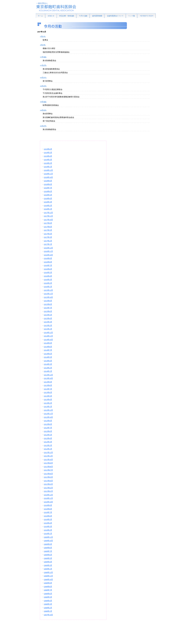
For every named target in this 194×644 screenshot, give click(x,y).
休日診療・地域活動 (67, 16)
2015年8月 (48, 304)
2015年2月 (48, 325)
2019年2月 (48, 163)
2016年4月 (48, 276)
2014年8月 (48, 347)
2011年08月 (48, 467)
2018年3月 (48, 202)
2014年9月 (48, 343)
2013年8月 (48, 385)
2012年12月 (48, 410)
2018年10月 (48, 177)
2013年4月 (48, 399)
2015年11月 (48, 294)
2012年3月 (48, 442)
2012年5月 (48, 435)
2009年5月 (48, 558)
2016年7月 (48, 265)
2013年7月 (48, 389)
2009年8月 (48, 548)
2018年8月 (48, 184)
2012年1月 (48, 449)
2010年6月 (48, 516)
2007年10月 (48, 615)
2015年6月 (48, 311)
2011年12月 (48, 452)
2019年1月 (48, 167)
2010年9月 (48, 505)
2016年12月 (48, 248)
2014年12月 (48, 333)
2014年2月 (48, 368)
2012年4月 (48, 438)
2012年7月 (48, 428)
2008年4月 (48, 601)
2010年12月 (48, 495)
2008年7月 (48, 590)
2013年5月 (48, 396)
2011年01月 (48, 491)
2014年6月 (48, 354)
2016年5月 (48, 272)
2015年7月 (48, 308)
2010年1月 (48, 534)
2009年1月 (48, 569)
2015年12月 (48, 290)
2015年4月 (48, 318)
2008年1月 (48, 611)
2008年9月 (48, 583)
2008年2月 (48, 608)
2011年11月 (48, 456)
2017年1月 (48, 244)
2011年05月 (48, 477)
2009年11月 (48, 537)
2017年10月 (48, 220)
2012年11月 (48, 414)
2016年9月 (48, 258)
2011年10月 (48, 460)
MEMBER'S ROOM (147, 16)
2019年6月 (48, 149)
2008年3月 (48, 604)
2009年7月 (48, 551)
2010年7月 (48, 512)
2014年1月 (48, 371)
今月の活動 (83, 16)
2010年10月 (48, 502)
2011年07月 (48, 470)
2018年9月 (48, 181)
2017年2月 (48, 241)
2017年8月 (48, 227)
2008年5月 (48, 597)
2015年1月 (48, 329)
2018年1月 (48, 209)
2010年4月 (48, 523)
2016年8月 (48, 262)
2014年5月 (48, 357)
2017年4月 (48, 234)
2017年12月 (48, 213)
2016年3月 (48, 280)
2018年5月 (48, 195)
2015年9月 (48, 301)
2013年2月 (48, 403)
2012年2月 (48, 445)
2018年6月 (48, 191)
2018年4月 (48, 198)
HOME (41, 16)
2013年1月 (48, 407)
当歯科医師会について (115, 16)
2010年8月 (48, 509)
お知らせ (51, 16)
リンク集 (132, 16)
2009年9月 (48, 544)
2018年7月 (48, 188)
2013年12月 (48, 375)
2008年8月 (48, 587)
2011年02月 (48, 488)
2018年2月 (48, 206)
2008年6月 (48, 594)
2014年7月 (48, 350)
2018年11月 (48, 174)
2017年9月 (48, 223)
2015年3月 (48, 322)
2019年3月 (48, 160)
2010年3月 (48, 526)
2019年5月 (48, 153)
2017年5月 (48, 230)
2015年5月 (48, 315)
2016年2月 (48, 283)
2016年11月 (48, 251)
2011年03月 (48, 484)
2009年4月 (48, 562)
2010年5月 (48, 519)
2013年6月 (48, 392)
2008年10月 (48, 579)
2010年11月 (48, 498)
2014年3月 (48, 364)
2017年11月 (48, 216)
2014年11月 (48, 336)
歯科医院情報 (97, 16)
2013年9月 (48, 382)
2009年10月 (48, 541)
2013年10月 (48, 378)
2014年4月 (48, 361)
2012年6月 (48, 431)
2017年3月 (48, 237)
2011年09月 (48, 463)
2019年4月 (48, 156)
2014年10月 (48, 340)
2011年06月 (48, 474)
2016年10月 (48, 255)
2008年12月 (48, 572)
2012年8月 (48, 424)
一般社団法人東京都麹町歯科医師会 (56, 7)
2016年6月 (48, 269)
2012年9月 (48, 421)
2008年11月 (48, 576)
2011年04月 (48, 481)
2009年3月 (48, 565)
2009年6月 (48, 555)
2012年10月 (48, 417)
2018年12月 (48, 170)
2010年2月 (48, 530)
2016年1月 (48, 287)
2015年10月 (48, 297)
